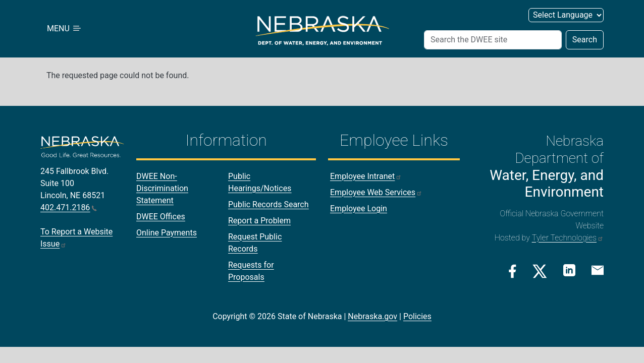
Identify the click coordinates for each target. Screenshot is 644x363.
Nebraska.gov (372, 316)
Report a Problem (259, 221)
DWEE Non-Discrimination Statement (162, 188)
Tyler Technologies (568, 238)
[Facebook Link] (513, 271)
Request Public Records (255, 243)
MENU (65, 28)
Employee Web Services (376, 192)
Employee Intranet (366, 176)
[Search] (493, 40)
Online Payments (167, 233)
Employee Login (359, 208)
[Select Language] (566, 15)
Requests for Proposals (251, 271)
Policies (417, 316)
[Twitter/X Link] (540, 271)
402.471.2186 (69, 207)
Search (585, 40)
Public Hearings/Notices (260, 182)
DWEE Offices (161, 217)
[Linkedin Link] (569, 270)
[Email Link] (598, 270)
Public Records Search (269, 204)
